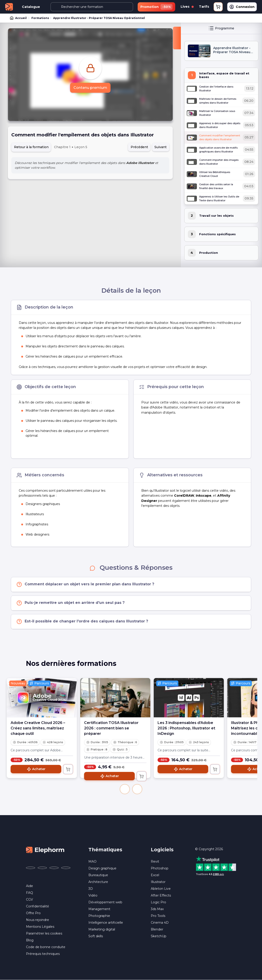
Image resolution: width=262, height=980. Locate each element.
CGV (30, 899)
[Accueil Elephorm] (45, 849)
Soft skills (96, 936)
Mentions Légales (40, 927)
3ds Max (157, 909)
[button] (125, 789)
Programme (221, 28)
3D (91, 889)
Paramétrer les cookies (44, 933)
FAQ (30, 893)
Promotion (156, 7)
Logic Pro (158, 902)
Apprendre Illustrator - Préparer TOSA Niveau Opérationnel (99, 18)
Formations (40, 18)
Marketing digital (102, 929)
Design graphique (102, 868)
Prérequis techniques (43, 954)
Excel (155, 875)
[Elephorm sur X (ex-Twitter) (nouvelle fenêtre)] (42, 868)
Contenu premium (90, 88)
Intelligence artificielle (106, 923)
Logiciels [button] (162, 850)
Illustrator (158, 882)
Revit (155, 861)
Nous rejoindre (38, 920)
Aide (30, 886)
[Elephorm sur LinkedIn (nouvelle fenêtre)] (66, 868)
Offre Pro (33, 913)
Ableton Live (161, 889)
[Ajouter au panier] (68, 769)
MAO (92, 861)
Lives (187, 7)
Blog (30, 940)
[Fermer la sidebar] (177, 38)
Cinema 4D (160, 923)
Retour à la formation (31, 147)
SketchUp (159, 936)
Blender (157, 929)
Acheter (36, 769)
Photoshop (160, 868)
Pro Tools (158, 916)
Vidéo (93, 895)
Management (99, 909)
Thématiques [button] (105, 850)
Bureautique (98, 875)
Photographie (99, 916)
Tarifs (204, 7)
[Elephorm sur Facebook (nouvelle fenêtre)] (31, 868)
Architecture (98, 882)
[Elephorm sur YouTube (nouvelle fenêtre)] (54, 868)
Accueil (19, 18)
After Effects (161, 895)
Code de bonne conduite (46, 947)
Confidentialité (38, 906)
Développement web (105, 902)
